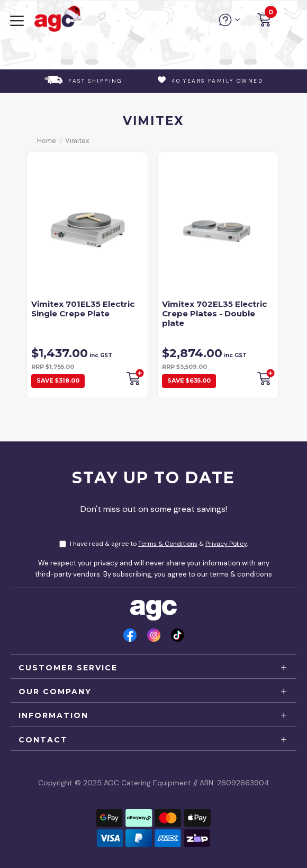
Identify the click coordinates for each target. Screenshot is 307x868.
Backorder (134, 377)
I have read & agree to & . (153, 544)
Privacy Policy (226, 544)
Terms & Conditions (168, 544)
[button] (264, 21)
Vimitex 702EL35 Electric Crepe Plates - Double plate (214, 313)
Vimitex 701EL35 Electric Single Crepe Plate (83, 309)
